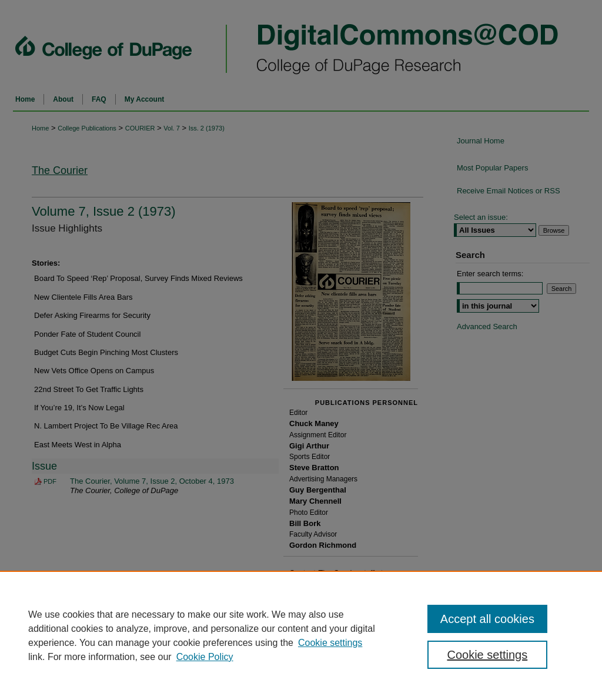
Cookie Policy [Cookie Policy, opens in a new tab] (205, 657)
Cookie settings (330, 643)
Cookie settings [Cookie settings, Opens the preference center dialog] (487, 655)
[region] (301, 635)
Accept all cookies (487, 619)
